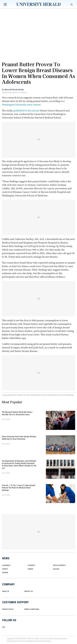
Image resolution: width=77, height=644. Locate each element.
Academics (6, 565)
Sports (5, 569)
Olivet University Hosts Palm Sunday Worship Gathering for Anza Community (19, 438)
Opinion (5, 573)
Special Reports (59, 565)
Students (31, 565)
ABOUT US (6, 591)
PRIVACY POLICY (8, 609)
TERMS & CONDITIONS (32, 609)
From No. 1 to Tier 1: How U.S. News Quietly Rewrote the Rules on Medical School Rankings (19, 488)
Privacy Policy (46, 641)
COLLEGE (56, 569)
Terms (21, 641)
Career (30, 569)
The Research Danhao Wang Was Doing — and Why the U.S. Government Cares (18, 413)
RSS (4, 627)
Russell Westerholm (14, 89)
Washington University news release (21, 105)
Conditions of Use (33, 641)
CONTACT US (28, 591)
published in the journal (26, 111)
